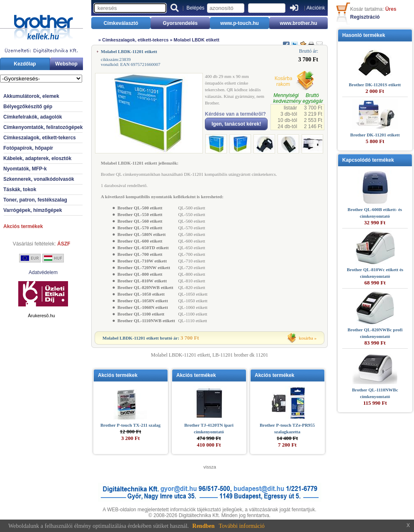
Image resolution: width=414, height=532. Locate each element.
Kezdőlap (25, 64)
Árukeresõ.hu (41, 316)
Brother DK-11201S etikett (375, 85)
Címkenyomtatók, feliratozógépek (43, 127)
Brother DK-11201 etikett (375, 135)
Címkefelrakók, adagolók (33, 117)
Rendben (204, 526)
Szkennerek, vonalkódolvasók (39, 179)
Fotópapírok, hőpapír (28, 148)
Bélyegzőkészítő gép (28, 107)
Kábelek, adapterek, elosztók (37, 158)
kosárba (306, 338)
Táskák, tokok (20, 189)
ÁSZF (64, 244)
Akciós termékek (23, 226)
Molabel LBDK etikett (197, 40)
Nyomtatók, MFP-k (25, 169)
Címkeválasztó (121, 23)
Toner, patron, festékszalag (35, 200)
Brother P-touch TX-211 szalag (130, 425)
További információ (242, 526)
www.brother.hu (298, 23)
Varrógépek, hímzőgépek (33, 210)
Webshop (66, 64)
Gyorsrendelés (180, 23)
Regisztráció (365, 17)
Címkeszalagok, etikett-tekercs (40, 138)
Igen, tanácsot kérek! (236, 124)
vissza (210, 467)
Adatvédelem (43, 272)
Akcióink (316, 8)
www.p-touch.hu (240, 23)
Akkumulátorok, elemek (31, 96)
